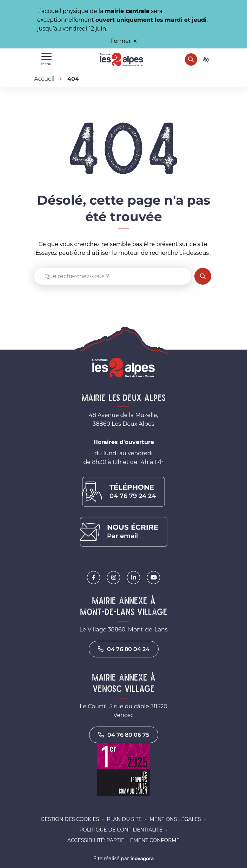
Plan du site (124, 819)
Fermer (124, 41)
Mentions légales (175, 819)
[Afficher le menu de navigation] (46, 59)
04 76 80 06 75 (124, 735)
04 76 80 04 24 (124, 649)
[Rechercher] (191, 59)
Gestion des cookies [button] (70, 819)
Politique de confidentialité (121, 830)
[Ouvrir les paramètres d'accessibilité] (206, 59)
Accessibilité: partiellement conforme (123, 840)
